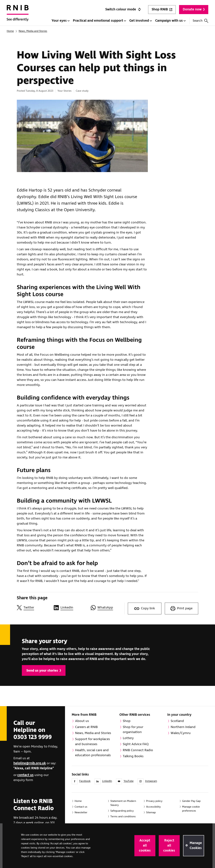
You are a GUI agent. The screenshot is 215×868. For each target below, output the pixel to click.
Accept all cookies (145, 846)
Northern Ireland (183, 727)
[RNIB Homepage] (18, 15)
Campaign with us (170, 21)
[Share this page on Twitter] (34, 608)
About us (82, 721)
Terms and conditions (123, 817)
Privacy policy (154, 801)
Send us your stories (44, 671)
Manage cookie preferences (191, 809)
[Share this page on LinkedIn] (71, 608)
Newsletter (81, 813)
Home (10, 31)
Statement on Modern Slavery (123, 803)
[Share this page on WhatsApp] (107, 608)
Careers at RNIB (86, 727)
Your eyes (61, 21)
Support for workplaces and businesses (92, 742)
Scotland (177, 721)
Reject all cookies (169, 846)
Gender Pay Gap (191, 801)
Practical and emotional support (99, 21)
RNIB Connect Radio (138, 750)
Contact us (81, 807)
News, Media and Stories (33, 31)
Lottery (128, 738)
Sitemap (151, 813)
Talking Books (133, 756)
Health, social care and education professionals (93, 753)
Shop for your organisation (133, 730)
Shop (127, 721)
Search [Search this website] (200, 21)
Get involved (141, 21)
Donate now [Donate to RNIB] (194, 9)
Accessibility (153, 807)
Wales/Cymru (181, 733)
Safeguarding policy (122, 811)
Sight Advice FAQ (136, 744)
